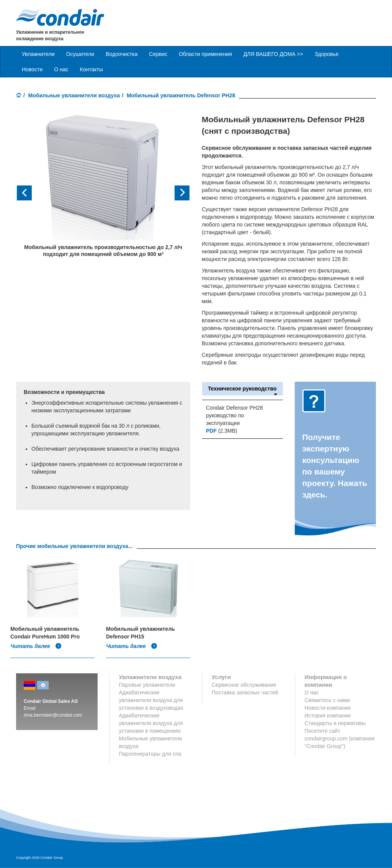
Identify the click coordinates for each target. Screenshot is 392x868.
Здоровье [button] (327, 54)
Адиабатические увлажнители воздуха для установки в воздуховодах (151, 700)
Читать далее (36, 646)
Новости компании (328, 708)
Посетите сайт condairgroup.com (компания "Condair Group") (340, 738)
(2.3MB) (222, 431)
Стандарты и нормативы (335, 723)
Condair (60, 17)
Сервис (158, 54)
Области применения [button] (205, 54)
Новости (32, 69)
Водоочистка (122, 54)
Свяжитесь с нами (327, 700)
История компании (328, 715)
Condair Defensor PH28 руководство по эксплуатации (234, 415)
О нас (61, 69)
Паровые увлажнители (147, 685)
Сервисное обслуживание (244, 685)
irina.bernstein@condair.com (53, 715)
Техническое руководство (243, 389)
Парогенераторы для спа (150, 754)
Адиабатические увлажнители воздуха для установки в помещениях (151, 723)
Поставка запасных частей (245, 692)
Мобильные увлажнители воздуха (74, 95)
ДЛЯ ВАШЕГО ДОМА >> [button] (273, 54)
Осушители (80, 54)
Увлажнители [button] (38, 54)
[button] (29, 193)
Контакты (91, 69)
